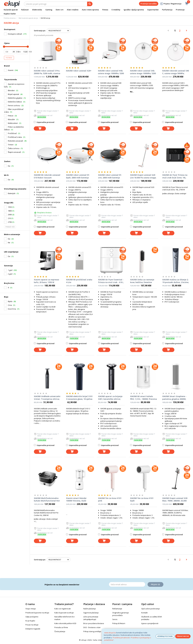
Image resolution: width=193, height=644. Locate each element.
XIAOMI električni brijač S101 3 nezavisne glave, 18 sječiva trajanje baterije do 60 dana (79, 398)
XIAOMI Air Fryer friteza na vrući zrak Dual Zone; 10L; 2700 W (175, 176)
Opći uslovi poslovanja (150, 609)
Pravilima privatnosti (121, 638)
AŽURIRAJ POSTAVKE (165, 636)
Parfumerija (167, 10)
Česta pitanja (60, 631)
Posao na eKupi (32, 625)
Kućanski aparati (11, 10)
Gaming (49, 10)
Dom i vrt (60, 10)
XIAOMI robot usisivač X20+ (79, 71)
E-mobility (116, 10)
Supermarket (153, 10)
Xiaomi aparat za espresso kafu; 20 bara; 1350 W (47, 281)
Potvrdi (9, 58)
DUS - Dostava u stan (92, 627)
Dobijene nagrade (33, 629)
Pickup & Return (119, 623)
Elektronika (37, 10)
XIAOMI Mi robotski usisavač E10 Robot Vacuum (47, 176)
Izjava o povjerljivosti (150, 623)
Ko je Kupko (30, 621)
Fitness (105, 10)
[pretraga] (90, 4)
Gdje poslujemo (32, 617)
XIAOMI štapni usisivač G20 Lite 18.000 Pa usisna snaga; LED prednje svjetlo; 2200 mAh (143, 176)
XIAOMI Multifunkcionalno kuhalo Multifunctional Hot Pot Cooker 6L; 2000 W (47, 500)
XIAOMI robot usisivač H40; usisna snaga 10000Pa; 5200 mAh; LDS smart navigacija (111, 72)
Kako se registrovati (63, 609)
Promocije (180, 10)
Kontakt (144, 613)
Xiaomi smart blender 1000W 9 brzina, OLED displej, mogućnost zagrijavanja (76, 500)
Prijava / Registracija (171, 4)
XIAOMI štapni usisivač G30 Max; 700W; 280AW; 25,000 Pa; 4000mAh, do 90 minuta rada (175, 500)
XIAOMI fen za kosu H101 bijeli (142, 499)
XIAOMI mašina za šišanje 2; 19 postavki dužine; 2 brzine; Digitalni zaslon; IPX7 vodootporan (176, 281)
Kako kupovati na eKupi (64, 613)
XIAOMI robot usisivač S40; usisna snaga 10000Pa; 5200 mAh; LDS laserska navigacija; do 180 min (143, 72)
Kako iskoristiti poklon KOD (65, 623)
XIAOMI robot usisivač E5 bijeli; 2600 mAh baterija (78, 176)
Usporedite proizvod (44, 122)
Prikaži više (10, 227)
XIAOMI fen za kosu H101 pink (110, 499)
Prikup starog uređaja (92, 631)
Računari (25, 10)
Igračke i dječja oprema (134, 10)
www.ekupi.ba (110, 633)
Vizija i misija (31, 609)
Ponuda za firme (61, 627)
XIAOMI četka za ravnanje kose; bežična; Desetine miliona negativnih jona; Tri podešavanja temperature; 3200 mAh (143, 281)
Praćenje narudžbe (149, 4)
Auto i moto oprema (90, 10)
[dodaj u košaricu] (40, 129)
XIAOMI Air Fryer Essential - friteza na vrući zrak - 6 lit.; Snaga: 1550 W (111, 281)
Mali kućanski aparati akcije (28, 18)
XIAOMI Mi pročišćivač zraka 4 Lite (79, 281)
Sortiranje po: (40, 31)
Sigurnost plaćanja (91, 613)
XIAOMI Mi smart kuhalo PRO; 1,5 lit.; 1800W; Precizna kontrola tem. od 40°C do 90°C (143, 398)
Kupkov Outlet (10, 14)
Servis (115, 619)
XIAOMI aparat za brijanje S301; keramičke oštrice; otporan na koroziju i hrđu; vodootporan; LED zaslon (111, 398)
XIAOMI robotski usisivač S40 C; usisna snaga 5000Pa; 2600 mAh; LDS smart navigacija (176, 72)
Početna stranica (10, 18)
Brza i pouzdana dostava (94, 623)
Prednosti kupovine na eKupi (37, 613)
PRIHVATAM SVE (183, 636)
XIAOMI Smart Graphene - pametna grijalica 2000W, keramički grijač (174, 398)
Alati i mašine (73, 10)
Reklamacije (117, 609)
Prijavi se (155, 584)
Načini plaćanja (90, 609)
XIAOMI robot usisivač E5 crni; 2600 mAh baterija (110, 176)
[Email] (127, 584)
